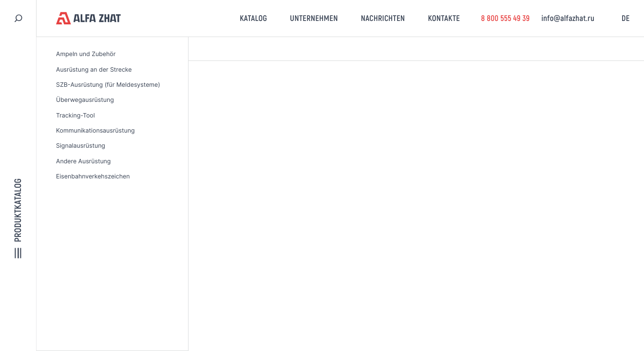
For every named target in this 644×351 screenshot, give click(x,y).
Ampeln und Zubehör (86, 54)
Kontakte (444, 18)
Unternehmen (314, 18)
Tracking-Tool (76, 115)
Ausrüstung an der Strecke (94, 69)
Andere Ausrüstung (83, 161)
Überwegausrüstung (85, 100)
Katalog (253, 18)
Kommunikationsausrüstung (95, 130)
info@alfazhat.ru (568, 18)
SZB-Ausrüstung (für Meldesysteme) (108, 85)
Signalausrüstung (81, 146)
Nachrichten (383, 18)
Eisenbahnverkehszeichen (93, 176)
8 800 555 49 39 (505, 18)
